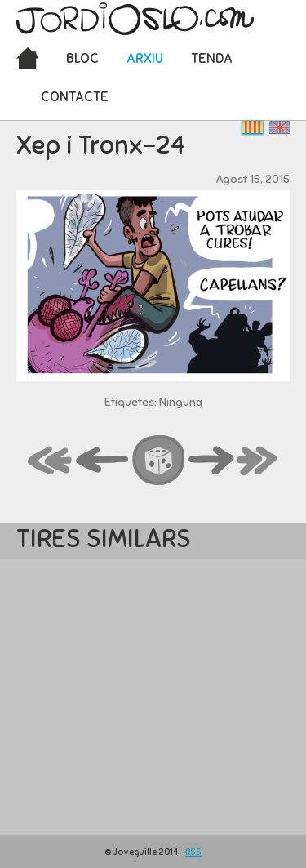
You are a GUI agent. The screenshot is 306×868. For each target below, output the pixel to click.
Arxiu (145, 58)
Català (253, 127)
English (279, 127)
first (51, 461)
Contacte (75, 97)
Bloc (82, 58)
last (258, 461)
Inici (27, 60)
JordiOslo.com (135, 19)
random (159, 461)
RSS (193, 852)
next (211, 461)
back (103, 461)
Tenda (212, 58)
